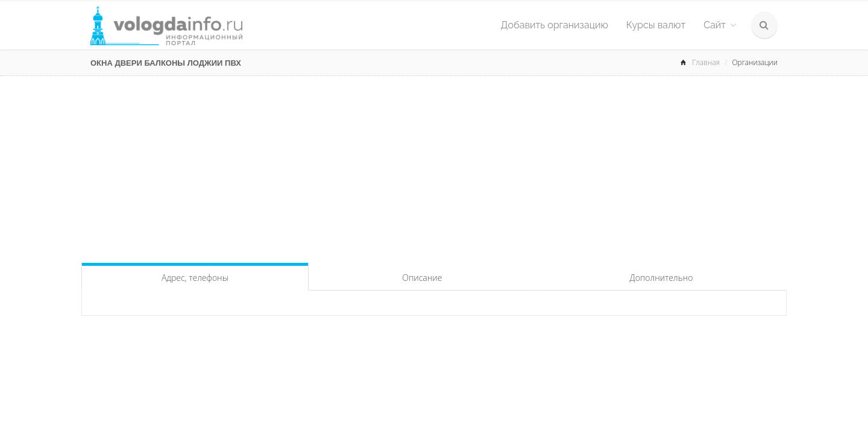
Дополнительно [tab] (662, 278)
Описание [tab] (422, 278)
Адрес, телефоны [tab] (195, 278)
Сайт (720, 25)
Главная (706, 62)
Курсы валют (656, 25)
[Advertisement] (434, 166)
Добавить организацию (555, 25)
